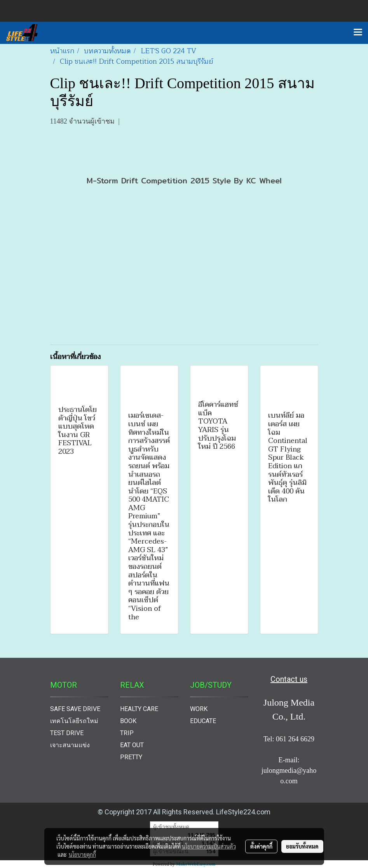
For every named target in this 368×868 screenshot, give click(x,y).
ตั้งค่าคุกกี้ (261, 846)
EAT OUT (132, 745)
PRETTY (131, 757)
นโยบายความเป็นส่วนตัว (209, 846)
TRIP (127, 733)
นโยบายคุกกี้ (82, 854)
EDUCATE (203, 721)
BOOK (128, 721)
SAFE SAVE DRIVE (75, 709)
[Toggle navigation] (358, 33)
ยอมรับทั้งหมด (302, 846)
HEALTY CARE (139, 709)
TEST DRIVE (67, 733)
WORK (199, 709)
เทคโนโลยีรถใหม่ (74, 721)
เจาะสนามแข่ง (70, 745)
